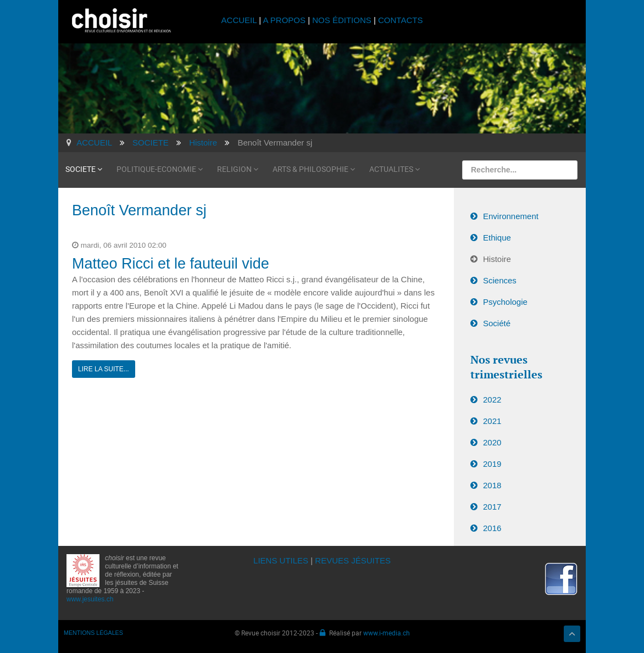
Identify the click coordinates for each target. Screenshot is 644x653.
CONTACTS (400, 20)
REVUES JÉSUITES (353, 560)
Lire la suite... (104, 369)
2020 (492, 442)
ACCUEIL (240, 20)
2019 (492, 464)
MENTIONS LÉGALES (93, 633)
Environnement (511, 216)
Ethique (497, 238)
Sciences (500, 280)
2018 (492, 485)
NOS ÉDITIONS (342, 20)
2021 (492, 421)
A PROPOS (284, 20)
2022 (492, 400)
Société (497, 323)
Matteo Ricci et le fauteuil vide (171, 264)
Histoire (497, 259)
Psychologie (505, 302)
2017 (492, 507)
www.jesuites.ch (90, 599)
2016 (492, 528)
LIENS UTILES (281, 560)
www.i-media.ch (387, 633)
